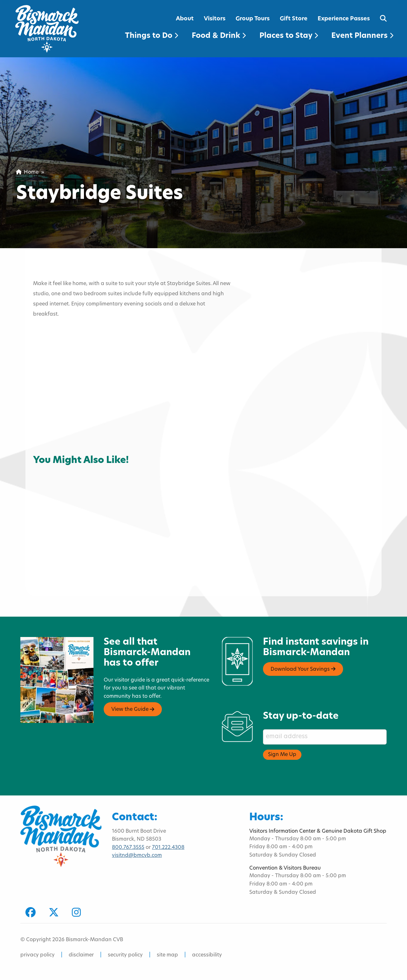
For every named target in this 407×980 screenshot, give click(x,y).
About (185, 19)
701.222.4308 (168, 848)
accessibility (207, 955)
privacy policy (38, 955)
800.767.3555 (128, 848)
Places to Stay (289, 36)
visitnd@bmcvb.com (137, 856)
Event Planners (362, 36)
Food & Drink (219, 36)
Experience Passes (344, 19)
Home (27, 172)
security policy (125, 955)
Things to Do (152, 36)
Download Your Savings (303, 669)
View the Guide (133, 710)
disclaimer (81, 955)
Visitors (215, 19)
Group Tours (253, 19)
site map (167, 955)
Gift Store (294, 19)
